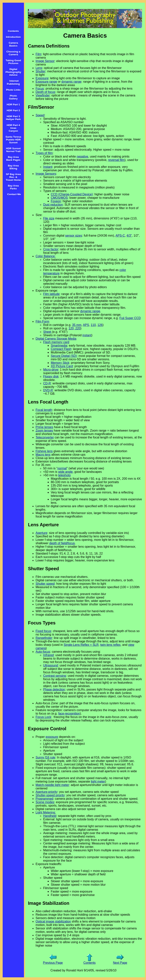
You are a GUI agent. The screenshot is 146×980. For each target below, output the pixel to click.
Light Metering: (46, 812)
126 (100, 325)
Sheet (48, 332)
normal (62, 468)
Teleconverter (45, 437)
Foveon (56, 201)
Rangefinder (44, 638)
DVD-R (48, 390)
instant (87, 335)
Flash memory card (56, 342)
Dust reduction (53, 205)
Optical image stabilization (53, 921)
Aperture (41, 533)
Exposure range (46, 82)
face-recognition (69, 714)
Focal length (44, 410)
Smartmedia (59, 346)
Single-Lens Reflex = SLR (81, 645)
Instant (48, 167)
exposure (52, 737)
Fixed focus (43, 631)
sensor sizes (74, 236)
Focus (40, 89)
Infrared (48, 655)
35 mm (77, 325)
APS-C (120, 236)
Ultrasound (50, 665)
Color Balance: (46, 256)
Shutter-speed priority (50, 795)
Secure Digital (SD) (64, 356)
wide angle (65, 472)
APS (86, 325)
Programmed (44, 799)
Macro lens (43, 455)
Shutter (40, 71)
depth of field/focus (62, 543)
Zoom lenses (44, 431)
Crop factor (51, 249)
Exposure (42, 78)
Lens (39, 68)
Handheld (50, 816)
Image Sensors (46, 174)
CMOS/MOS (59, 198)
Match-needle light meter (52, 785)
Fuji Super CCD (130, 318)
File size (49, 218)
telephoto (64, 475)
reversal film (116, 160)
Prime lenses (44, 427)
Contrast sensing (55, 676)
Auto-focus (43, 652)
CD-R (47, 383)
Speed (40, 115)
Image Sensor (45, 61)
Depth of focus (45, 92)
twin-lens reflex (110, 645)
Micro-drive (51, 370)
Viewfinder (43, 95)
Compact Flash (61, 349)
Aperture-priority (46, 792)
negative (82, 156)
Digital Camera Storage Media (56, 339)
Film (38, 54)
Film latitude (51, 294)
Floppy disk (51, 376)
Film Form (42, 321)
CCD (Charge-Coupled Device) (72, 194)
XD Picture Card (62, 366)
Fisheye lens (44, 451)
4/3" (129, 236)
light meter (98, 781)
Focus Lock (43, 717)
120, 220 (75, 328)
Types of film (44, 153)
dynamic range (71, 82)
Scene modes (45, 802)
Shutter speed (45, 584)
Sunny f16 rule (45, 757)
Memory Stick (60, 363)
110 (93, 325)
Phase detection (54, 689)
